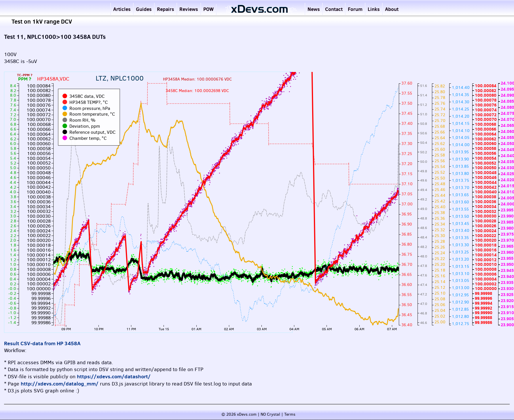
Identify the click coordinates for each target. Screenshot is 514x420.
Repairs (166, 9)
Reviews (189, 9)
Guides (144, 9)
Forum (355, 9)
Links (374, 9)
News (314, 9)
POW (208, 9)
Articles (122, 9)
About (392, 9)
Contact (334, 9)
